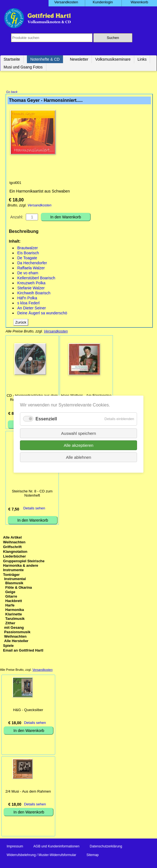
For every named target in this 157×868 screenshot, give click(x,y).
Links (142, 59)
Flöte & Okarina (19, 588)
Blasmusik (14, 584)
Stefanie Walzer (31, 288)
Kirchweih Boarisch (34, 294)
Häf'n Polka (27, 299)
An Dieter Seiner (31, 309)
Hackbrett (14, 601)
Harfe (10, 606)
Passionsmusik (17, 632)
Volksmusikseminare (113, 59)
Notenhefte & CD (45, 59)
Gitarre (11, 597)
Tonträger (11, 575)
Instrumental (15, 579)
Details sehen (34, 509)
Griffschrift (12, 547)
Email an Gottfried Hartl (23, 651)
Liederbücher (14, 557)
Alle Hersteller (16, 641)
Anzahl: (17, 218)
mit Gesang (14, 628)
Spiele (8, 646)
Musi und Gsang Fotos (23, 67)
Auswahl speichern (78, 433)
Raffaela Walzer (31, 268)
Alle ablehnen (79, 457)
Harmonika (15, 610)
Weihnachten (14, 543)
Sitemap (93, 855)
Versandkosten (39, 206)
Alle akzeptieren (79, 445)
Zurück (21, 323)
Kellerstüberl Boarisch (36, 278)
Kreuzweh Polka (31, 283)
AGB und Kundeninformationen (56, 847)
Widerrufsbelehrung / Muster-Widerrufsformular (41, 855)
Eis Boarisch (28, 253)
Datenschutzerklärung (106, 847)
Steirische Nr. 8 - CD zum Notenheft (32, 494)
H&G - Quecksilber (28, 710)
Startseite (12, 59)
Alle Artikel (12, 538)
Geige (10, 592)
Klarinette (14, 615)
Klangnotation (15, 552)
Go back (12, 92)
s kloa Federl (28, 304)
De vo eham (28, 273)
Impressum (15, 847)
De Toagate (27, 258)
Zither (10, 624)
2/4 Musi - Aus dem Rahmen (28, 792)
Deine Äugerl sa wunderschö (42, 314)
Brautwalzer (27, 248)
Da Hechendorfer (32, 263)
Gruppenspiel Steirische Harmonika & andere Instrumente (24, 566)
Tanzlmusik (15, 619)
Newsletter (79, 59)
